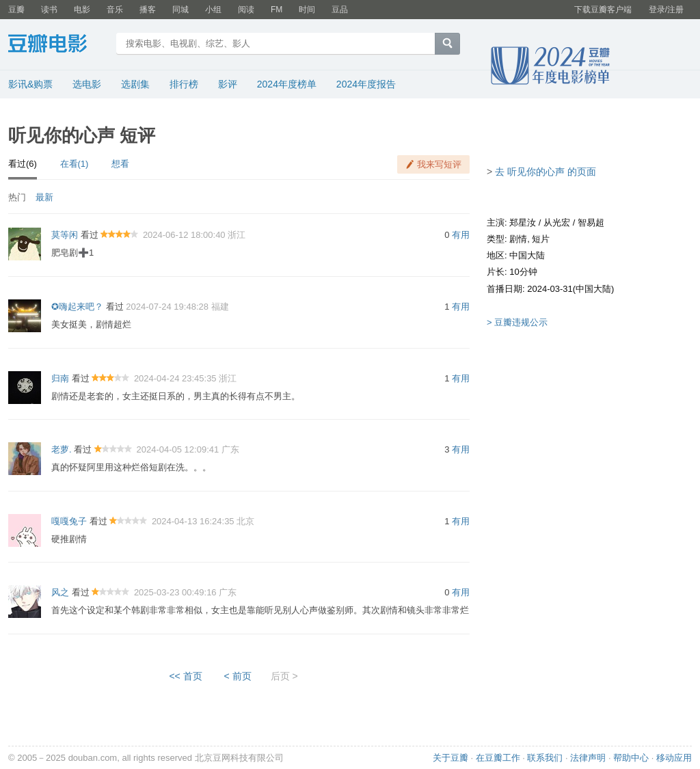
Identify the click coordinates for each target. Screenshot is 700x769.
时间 (307, 10)
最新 (44, 197)
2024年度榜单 (287, 84)
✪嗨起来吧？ (77, 307)
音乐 (115, 10)
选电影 (87, 84)
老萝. (62, 449)
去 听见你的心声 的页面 (546, 172)
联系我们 (545, 758)
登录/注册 (666, 10)
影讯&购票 (30, 84)
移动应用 (674, 758)
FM (277, 10)
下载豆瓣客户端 (603, 10)
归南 (60, 378)
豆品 (340, 10)
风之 (60, 592)
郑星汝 (523, 222)
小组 (213, 10)
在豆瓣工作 (498, 758)
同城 (180, 10)
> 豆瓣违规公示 (517, 322)
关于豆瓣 (450, 758)
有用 (461, 235)
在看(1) (75, 164)
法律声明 (588, 758)
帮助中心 (631, 758)
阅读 (246, 10)
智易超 (591, 222)
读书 (49, 10)
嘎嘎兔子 (69, 521)
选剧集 (135, 84)
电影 (82, 10)
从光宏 (557, 222)
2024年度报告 (366, 84)
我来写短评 (439, 164)
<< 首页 (185, 676)
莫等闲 (65, 235)
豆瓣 (16, 10)
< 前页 (238, 676)
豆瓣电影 (58, 45)
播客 (148, 10)
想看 (120, 164)
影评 (228, 84)
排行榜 (184, 84)
